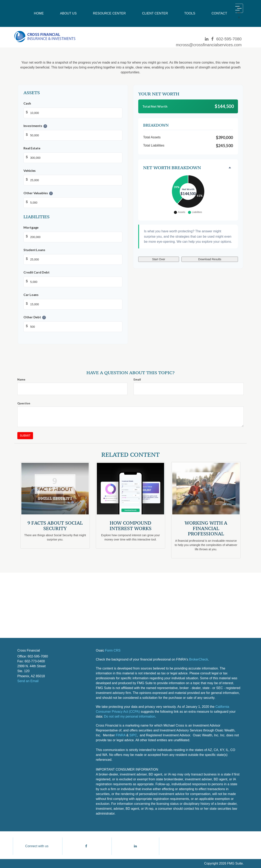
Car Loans (31, 295)
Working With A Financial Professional (206, 528)
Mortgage (31, 228)
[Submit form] (25, 436)
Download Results (210, 259)
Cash (27, 103)
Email (137, 379)
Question (24, 403)
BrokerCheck (199, 659)
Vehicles (30, 170)
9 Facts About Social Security (55, 526)
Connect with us (37, 846)
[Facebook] (212, 39)
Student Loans (34, 250)
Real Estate (32, 148)
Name (21, 379)
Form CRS (113, 650)
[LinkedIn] (207, 39)
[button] (68, 13)
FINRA (121, 735)
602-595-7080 (229, 39)
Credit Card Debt (36, 272)
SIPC (133, 735)
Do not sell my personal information (130, 716)
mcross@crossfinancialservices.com (209, 45)
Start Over (159, 259)
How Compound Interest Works (130, 526)
